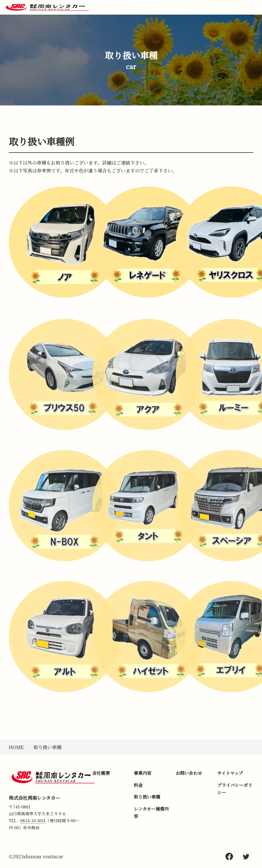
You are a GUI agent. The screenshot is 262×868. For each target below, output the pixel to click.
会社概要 (101, 773)
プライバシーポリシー (235, 789)
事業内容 (143, 773)
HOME (16, 747)
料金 (138, 785)
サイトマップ (230, 773)
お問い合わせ (189, 773)
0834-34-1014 (33, 821)
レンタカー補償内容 (151, 813)
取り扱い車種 (47, 747)
